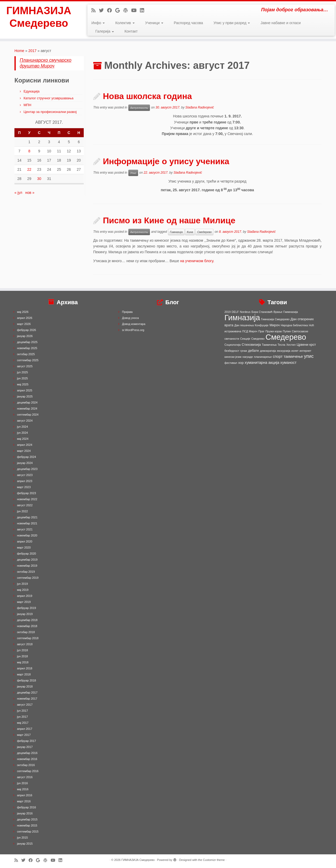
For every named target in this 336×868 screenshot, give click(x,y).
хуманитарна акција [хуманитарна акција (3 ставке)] (262, 363)
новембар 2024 (27, 409)
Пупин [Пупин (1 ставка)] (287, 331)
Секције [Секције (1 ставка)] (245, 339)
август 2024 (25, 421)
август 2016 (25, 777)
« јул (18, 193)
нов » (30, 193)
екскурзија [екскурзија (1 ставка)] (284, 351)
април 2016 (25, 795)
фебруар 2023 (27, 493)
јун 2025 (23, 378)
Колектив (125, 23)
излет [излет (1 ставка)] (295, 351)
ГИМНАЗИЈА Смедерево (39, 17)
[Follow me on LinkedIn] (144, 11)
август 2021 (25, 529)
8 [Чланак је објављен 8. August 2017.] (29, 151)
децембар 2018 (27, 620)
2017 (32, 51)
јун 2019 (23, 584)
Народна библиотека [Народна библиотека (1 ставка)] (294, 325)
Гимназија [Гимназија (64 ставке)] (242, 317)
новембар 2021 (27, 523)
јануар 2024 (25, 463)
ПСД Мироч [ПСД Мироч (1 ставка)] (250, 331)
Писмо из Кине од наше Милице (169, 220)
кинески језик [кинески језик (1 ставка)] (233, 357)
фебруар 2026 (27, 330)
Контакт (131, 31)
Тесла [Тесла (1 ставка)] (281, 345)
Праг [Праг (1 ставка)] (261, 331)
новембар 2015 (27, 825)
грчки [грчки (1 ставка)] (244, 351)
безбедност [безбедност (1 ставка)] (232, 351)
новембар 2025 (27, 348)
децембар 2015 (27, 819)
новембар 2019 (27, 566)
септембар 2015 (28, 831)
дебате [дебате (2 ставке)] (253, 351)
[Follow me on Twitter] (103, 11)
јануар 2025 (25, 396)
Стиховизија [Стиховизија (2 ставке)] (251, 345)
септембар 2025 (28, 360)
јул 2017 (23, 711)
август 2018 (25, 644)
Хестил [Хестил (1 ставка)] (291, 345)
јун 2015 (23, 838)
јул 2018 (23, 650)
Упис (133, 173)
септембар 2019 (28, 578)
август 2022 (25, 505)
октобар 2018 (26, 632)
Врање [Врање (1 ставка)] (278, 312)
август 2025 (25, 366)
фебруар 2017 (27, 741)
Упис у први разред (232, 23)
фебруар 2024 (27, 457)
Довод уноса (130, 318)
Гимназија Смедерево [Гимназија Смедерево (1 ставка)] (275, 319)
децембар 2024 (27, 402)
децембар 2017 (27, 693)
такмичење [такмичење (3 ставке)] (293, 357)
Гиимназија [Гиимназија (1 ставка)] (291, 312)
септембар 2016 (28, 771)
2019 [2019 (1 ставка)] (228, 312)
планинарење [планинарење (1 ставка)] (263, 357)
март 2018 (24, 674)
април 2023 (25, 481)
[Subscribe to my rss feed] (95, 11)
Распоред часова (188, 23)
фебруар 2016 (27, 807)
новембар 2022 (27, 499)
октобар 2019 (26, 572)
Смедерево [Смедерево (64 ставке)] (286, 337)
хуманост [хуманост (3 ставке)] (288, 363)
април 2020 (25, 541)
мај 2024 (23, 439)
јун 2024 (23, 433)
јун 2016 (23, 783)
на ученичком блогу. (197, 261)
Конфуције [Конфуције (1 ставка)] (262, 325)
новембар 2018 (27, 626)
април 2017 (25, 729)
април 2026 (25, 318)
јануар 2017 (25, 747)
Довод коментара (134, 324)
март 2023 (24, 487)
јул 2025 (23, 372)
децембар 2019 (27, 560)
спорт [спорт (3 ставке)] (278, 357)
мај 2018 (23, 662)
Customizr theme (214, 860)
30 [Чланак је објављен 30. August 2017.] (39, 179)
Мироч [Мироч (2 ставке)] (275, 325)
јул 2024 (23, 427)
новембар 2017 (27, 699)
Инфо (98, 23)
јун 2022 (23, 511)
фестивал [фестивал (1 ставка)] (231, 363)
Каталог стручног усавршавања (49, 98)
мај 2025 (23, 384)
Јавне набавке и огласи (280, 23)
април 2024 (25, 445)
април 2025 (25, 390)
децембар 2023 (27, 469)
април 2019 (25, 596)
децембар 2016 (27, 753)
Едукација (32, 91)
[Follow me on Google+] (119, 11)
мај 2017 (23, 723)
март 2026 (24, 324)
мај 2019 (23, 590)
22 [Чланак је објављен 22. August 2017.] (29, 169)
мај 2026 (23, 312)
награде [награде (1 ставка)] (248, 357)
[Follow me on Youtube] (136, 11)
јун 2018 (23, 656)
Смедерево (204, 232)
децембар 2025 (27, 342)
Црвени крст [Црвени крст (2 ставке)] (306, 345)
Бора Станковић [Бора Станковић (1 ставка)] (262, 312)
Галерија (105, 31)
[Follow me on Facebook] (111, 11)
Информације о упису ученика (166, 161)
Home (19, 51)
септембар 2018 (28, 638)
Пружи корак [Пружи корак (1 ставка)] (274, 331)
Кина (190, 232)
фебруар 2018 (27, 680)
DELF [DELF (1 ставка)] (235, 312)
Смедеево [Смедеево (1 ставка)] (258, 339)
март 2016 (24, 801)
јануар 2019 (25, 614)
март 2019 (24, 602)
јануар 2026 (25, 336)
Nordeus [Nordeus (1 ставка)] (245, 312)
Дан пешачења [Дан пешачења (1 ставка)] (244, 325)
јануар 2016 (25, 813)
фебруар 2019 (27, 608)
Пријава (127, 312)
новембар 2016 (27, 759)
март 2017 (24, 735)
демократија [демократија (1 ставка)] (268, 351)
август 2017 (25, 705)
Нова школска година (147, 96)
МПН (28, 105)
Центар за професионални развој (50, 112)
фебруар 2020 (27, 554)
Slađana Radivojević (200, 107)
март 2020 (24, 547)
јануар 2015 (25, 844)
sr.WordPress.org (133, 330)
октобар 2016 (26, 765)
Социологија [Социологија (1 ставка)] (233, 345)
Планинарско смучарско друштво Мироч (46, 63)
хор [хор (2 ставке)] (241, 363)
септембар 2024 (28, 415)
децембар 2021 (27, 517)
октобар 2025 (26, 354)
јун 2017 (23, 717)
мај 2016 (23, 789)
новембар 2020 (27, 535)
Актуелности (139, 108)
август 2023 (25, 475)
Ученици (154, 23)
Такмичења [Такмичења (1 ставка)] (269, 345)
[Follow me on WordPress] (127, 11)
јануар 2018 (25, 686)
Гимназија (176, 232)
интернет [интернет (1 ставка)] (305, 351)
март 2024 (24, 451)
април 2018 (25, 668)
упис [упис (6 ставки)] (309, 356)
